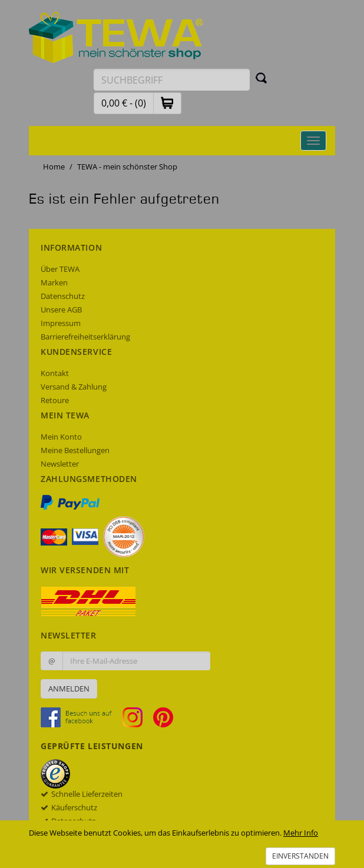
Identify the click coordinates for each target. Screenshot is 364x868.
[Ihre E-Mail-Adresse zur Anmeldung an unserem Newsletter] (136, 661)
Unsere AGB (61, 310)
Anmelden (69, 689)
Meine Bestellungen (75, 450)
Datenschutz (63, 296)
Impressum (61, 323)
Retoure (55, 400)
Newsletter (60, 464)
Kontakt (55, 373)
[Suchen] (262, 78)
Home (54, 167)
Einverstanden (300, 856)
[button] (167, 103)
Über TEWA (60, 269)
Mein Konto (61, 437)
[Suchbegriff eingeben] (172, 80)
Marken (54, 282)
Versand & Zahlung (74, 387)
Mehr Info (301, 833)
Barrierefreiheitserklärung (85, 337)
